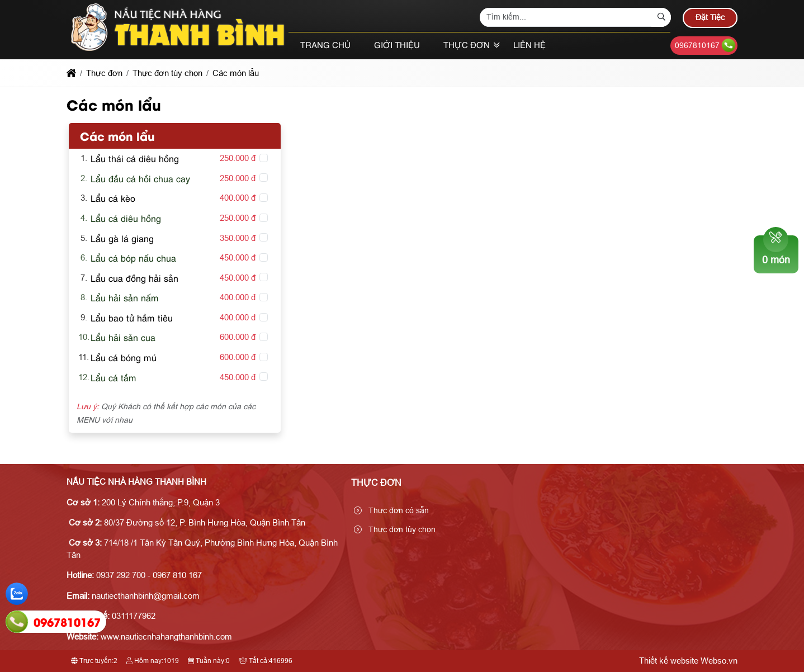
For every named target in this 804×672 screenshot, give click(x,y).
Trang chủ (325, 46)
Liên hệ (529, 46)
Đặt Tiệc (710, 17)
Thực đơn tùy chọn (395, 529)
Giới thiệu (397, 46)
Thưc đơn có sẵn (391, 510)
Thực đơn (467, 46)
